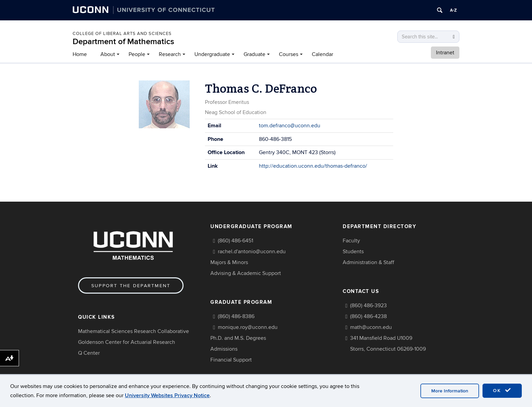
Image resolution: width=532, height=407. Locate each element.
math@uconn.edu (371, 327)
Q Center (89, 353)
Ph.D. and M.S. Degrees (238, 338)
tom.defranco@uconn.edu (290, 126)
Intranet (445, 53)
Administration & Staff (368, 262)
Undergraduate (212, 54)
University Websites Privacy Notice (167, 395)
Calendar (322, 54)
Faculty (351, 241)
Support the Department (131, 286)
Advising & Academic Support (246, 273)
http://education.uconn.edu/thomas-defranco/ (313, 166)
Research (170, 54)
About (108, 54)
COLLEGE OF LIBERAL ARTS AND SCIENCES (122, 34)
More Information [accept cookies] (450, 391)
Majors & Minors (229, 262)
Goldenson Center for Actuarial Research (127, 342)
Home (80, 54)
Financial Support (231, 360)
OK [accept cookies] (502, 390)
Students (353, 252)
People (137, 54)
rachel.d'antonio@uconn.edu (252, 252)
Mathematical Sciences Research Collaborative (134, 331)
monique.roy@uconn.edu (248, 327)
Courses (289, 54)
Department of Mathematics (123, 42)
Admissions (224, 349)
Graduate (254, 54)
